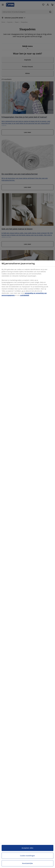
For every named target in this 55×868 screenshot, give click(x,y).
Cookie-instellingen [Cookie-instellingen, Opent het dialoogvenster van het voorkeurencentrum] (27, 856)
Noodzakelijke (27, 863)
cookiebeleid (25, 295)
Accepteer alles (27, 848)
